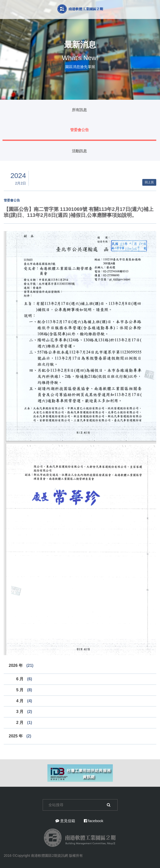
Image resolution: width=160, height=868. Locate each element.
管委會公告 (80, 130)
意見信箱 (65, 821)
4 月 (24, 701)
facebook (94, 821)
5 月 (24, 690)
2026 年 (21, 665)
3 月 (24, 712)
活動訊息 (79, 151)
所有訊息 (79, 110)
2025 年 (20, 736)
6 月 (24, 679)
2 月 (24, 723)
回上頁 (149, 182)
